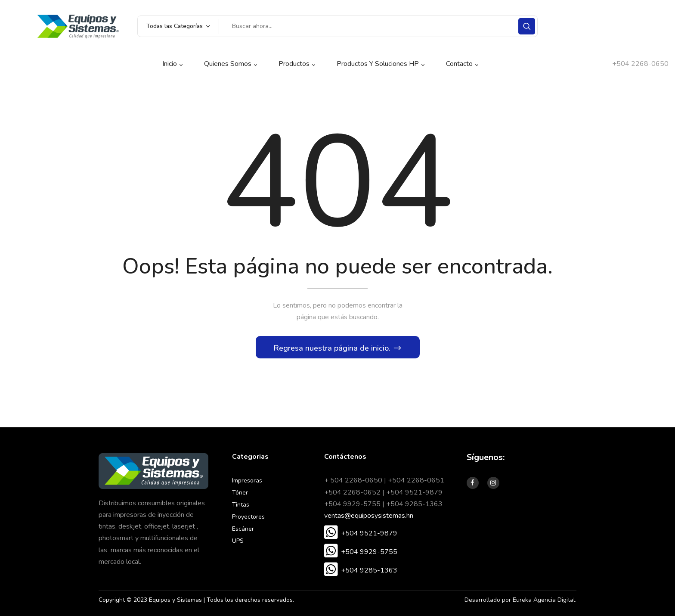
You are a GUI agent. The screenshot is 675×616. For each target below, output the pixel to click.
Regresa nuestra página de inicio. (333, 348)
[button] (361, 533)
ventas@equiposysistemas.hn (369, 516)
